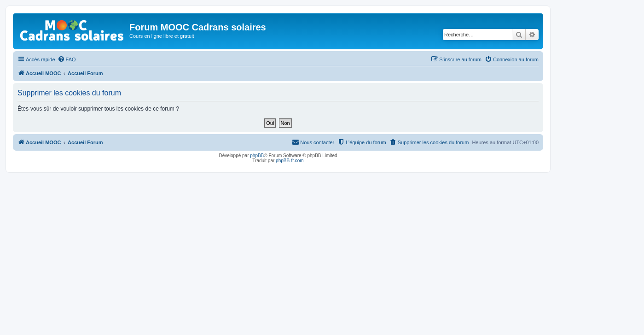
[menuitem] (67, 59)
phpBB (257, 156)
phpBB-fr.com (290, 161)
